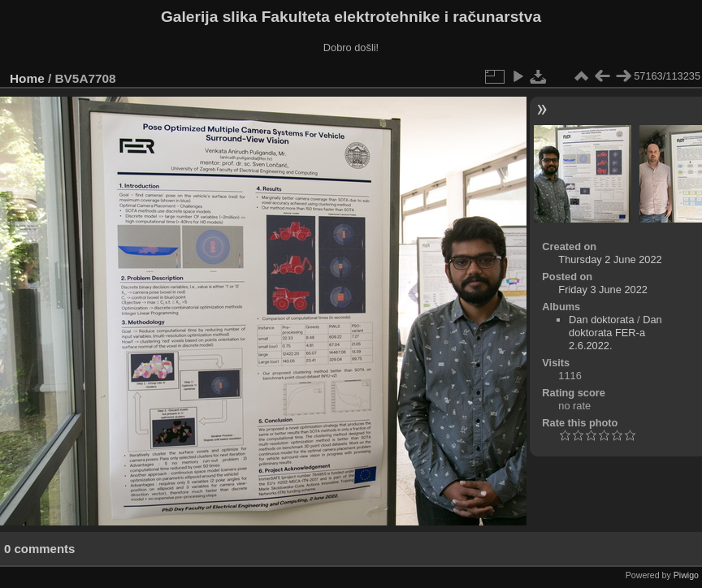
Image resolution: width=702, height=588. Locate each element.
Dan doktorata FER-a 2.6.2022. (615, 333)
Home (27, 78)
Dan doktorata (601, 320)
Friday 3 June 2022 (603, 290)
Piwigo (686, 575)
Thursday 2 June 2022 (610, 259)
